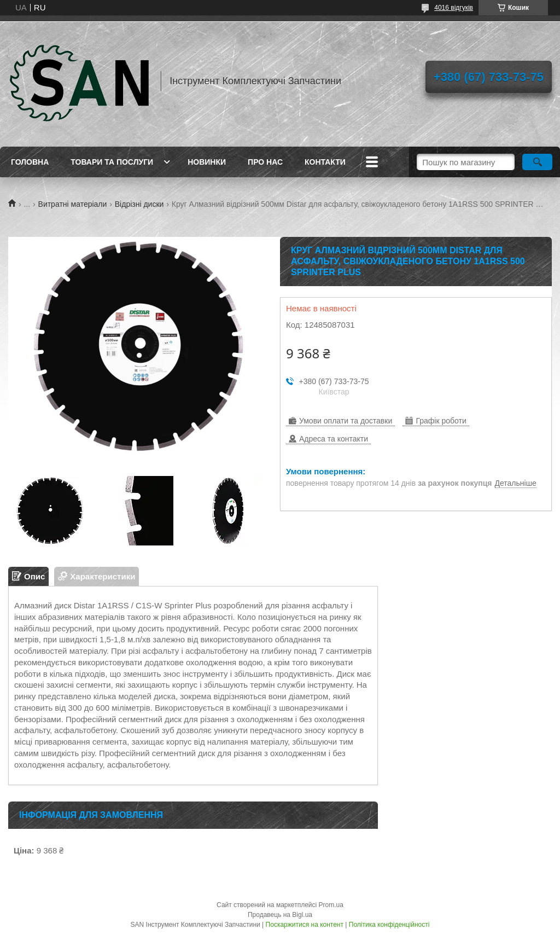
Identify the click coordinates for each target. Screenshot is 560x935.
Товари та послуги (112, 162)
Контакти (325, 162)
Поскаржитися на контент (305, 925)
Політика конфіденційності (389, 925)
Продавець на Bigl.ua (280, 915)
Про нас (265, 162)
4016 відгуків (454, 8)
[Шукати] (537, 162)
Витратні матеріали (73, 204)
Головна (30, 162)
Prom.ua (331, 905)
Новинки (207, 162)
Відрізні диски (139, 204)
